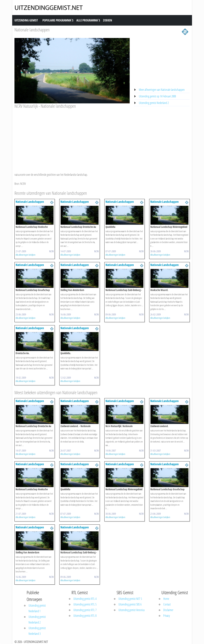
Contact (167, 604)
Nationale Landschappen (30, 202)
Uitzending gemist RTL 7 (85, 610)
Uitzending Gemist (26, 20)
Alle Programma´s (88, 20)
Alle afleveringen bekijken (26, 255)
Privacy (167, 616)
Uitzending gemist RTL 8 (85, 616)
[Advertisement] (72, 137)
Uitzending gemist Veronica (131, 610)
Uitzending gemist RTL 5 (85, 604)
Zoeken (108, 20)
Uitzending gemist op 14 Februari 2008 (157, 96)
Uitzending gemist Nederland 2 (154, 103)
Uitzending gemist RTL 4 (85, 599)
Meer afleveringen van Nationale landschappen (162, 90)
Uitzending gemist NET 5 (130, 599)
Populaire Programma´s (58, 20)
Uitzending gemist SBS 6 (130, 604)
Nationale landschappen (32, 30)
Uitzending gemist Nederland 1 (37, 608)
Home (166, 599)
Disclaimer (168, 610)
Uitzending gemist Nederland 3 (37, 631)
